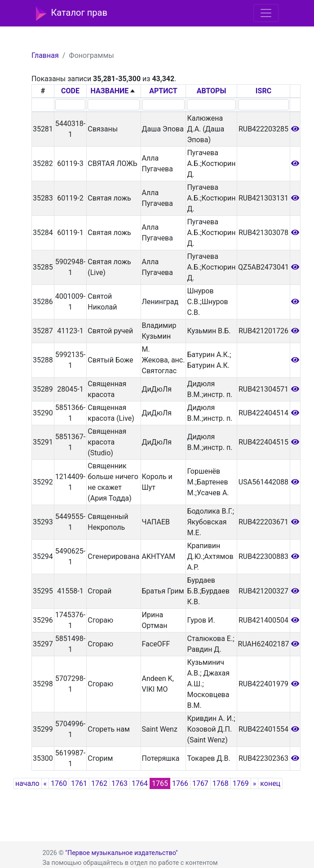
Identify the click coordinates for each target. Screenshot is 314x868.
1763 (119, 783)
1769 (241, 783)
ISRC (263, 91)
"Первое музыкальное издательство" (121, 853)
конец (270, 783)
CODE (70, 91)
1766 (180, 783)
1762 (99, 783)
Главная (45, 55)
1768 (221, 783)
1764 (140, 783)
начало (27, 783)
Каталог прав (72, 13)
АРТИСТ (163, 91)
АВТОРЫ (212, 91)
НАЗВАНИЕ (110, 91)
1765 (160, 783)
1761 (79, 783)
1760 (59, 783)
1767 (200, 783)
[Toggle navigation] (266, 13)
